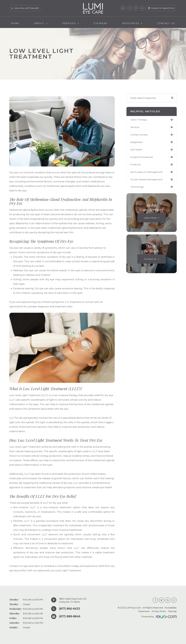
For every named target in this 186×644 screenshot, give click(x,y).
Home (15, 23)
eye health (137, 150)
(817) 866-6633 (70, 609)
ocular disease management (148, 181)
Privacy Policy (159, 611)
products (136, 165)
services (135, 127)
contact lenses (139, 135)
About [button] (41, 23)
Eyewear (101, 23)
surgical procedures (142, 158)
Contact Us (166, 23)
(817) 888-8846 (70, 616)
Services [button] (71, 23)
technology (137, 188)
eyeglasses (137, 143)
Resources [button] (132, 23)
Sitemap (172, 611)
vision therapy (139, 120)
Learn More (150, 219)
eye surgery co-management (148, 173)
